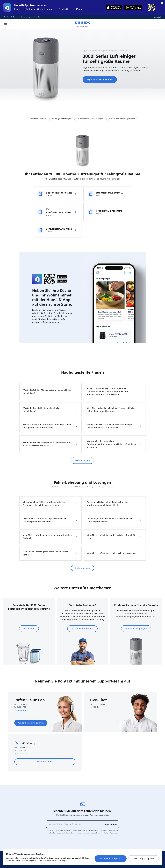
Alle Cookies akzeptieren (111, 859)
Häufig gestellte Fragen (61, 119)
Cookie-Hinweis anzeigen (56, 861)
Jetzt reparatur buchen (82, 629)
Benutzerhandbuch (38, 119)
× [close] (162, 3)
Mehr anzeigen (82, 460)
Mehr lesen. (114, 833)
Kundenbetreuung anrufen (31, 723)
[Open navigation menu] (6, 24)
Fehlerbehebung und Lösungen (90, 119)
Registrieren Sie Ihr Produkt (100, 79)
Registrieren (111, 824)
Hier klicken (29, 629)
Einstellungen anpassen (144, 859)
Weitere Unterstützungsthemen (122, 119)
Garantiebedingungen (136, 629)
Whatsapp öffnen (45, 762)
